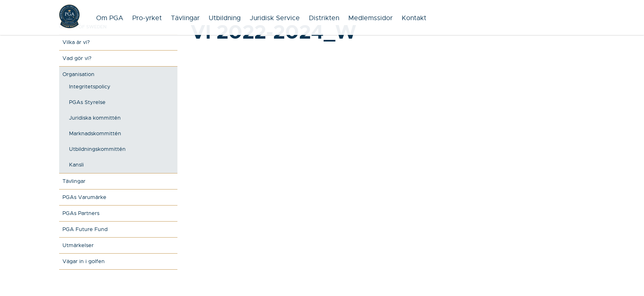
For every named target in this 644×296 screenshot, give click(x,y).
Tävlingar (185, 18)
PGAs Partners (81, 213)
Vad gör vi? (77, 58)
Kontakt (414, 18)
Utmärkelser (78, 245)
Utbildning (225, 18)
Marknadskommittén (95, 133)
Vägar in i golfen (84, 261)
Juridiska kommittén (95, 118)
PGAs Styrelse (87, 102)
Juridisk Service (275, 18)
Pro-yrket (147, 18)
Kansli (76, 165)
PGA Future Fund (85, 229)
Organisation (78, 74)
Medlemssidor (370, 18)
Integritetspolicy (90, 87)
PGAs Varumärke (84, 197)
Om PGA (110, 18)
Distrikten (324, 18)
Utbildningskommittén (97, 149)
